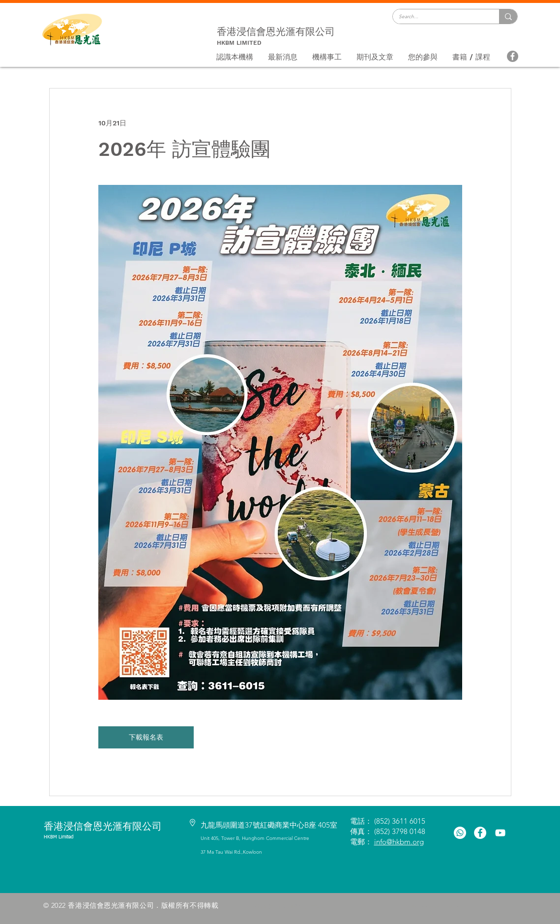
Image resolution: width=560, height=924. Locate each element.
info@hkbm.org (399, 842)
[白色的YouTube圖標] (500, 833)
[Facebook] (513, 56)
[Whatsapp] (460, 833)
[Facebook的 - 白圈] (480, 833)
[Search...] (439, 17)
